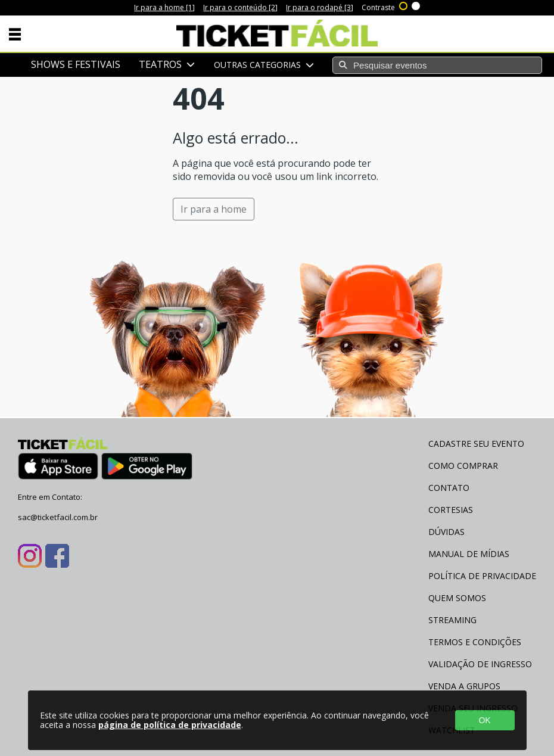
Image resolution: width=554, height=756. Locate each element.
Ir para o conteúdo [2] (240, 7)
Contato (449, 488)
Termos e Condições (475, 642)
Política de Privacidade (482, 576)
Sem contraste (416, 5)
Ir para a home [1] (164, 7)
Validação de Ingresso (480, 664)
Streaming (452, 620)
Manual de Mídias (469, 554)
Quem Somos (457, 598)
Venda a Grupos (464, 686)
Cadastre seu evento (476, 444)
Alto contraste (404, 5)
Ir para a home (214, 209)
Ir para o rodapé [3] (320, 7)
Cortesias (451, 510)
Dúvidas (446, 532)
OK (484, 720)
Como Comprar (463, 466)
